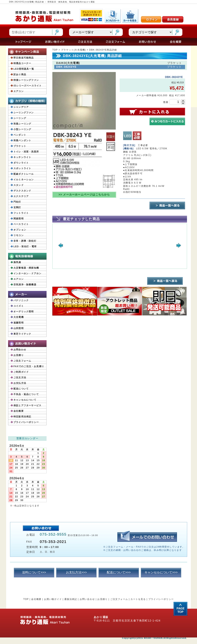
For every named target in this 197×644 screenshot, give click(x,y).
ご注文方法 (20, 378)
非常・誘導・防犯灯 (25, 241)
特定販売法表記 (22, 417)
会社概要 (19, 411)
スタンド (19, 185)
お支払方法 (20, 383)
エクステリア (21, 196)
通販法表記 (71, 599)
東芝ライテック (22, 334)
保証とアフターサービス (27, 405)
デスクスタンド (22, 191)
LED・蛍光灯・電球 (25, 246)
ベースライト (21, 224)
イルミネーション (24, 180)
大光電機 (19, 317)
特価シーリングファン (26, 80)
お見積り (19, 355)
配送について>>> (119, 572)
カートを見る (138, 599)
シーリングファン (24, 113)
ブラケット (20, 146)
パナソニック (21, 300)
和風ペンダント (22, 140)
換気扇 (17, 262)
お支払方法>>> (76, 572)
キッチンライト (22, 157)
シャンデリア (21, 107)
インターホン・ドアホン (27, 273)
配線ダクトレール (24, 174)
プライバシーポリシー (26, 422)
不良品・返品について (26, 394)
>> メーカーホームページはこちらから (84, 195)
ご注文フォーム (22, 361)
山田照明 (19, 328)
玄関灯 (17, 207)
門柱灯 (17, 202)
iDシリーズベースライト (28, 86)
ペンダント (20, 135)
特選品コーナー (22, 63)
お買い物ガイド (53, 599)
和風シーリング (22, 124)
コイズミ (19, 306)
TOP (55, 50)
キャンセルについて (25, 400)
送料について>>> (34, 572)
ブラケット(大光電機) (73, 50)
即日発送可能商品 (24, 58)
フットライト (21, 213)
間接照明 (19, 219)
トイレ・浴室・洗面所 (26, 152)
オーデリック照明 (24, 312)
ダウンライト (21, 163)
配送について (21, 389)
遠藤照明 (19, 323)
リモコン (19, 235)
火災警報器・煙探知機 (26, 268)
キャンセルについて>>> (161, 572)
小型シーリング (22, 129)
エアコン (19, 91)
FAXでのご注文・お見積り (29, 366)
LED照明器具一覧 (24, 69)
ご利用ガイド (21, 372)
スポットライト (22, 168)
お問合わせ (20, 350)
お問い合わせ (87, 599)
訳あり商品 (20, 74)
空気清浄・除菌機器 (25, 285)
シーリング (20, 118)
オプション (20, 230)
